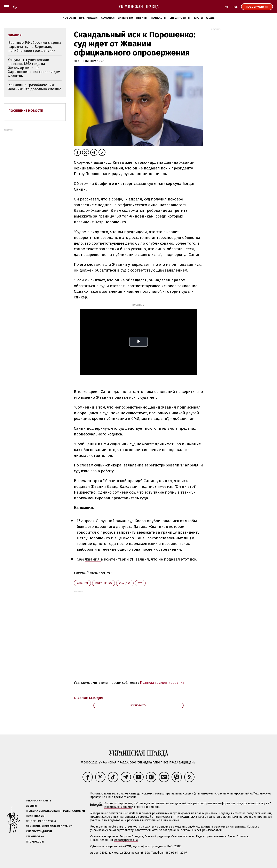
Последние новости (26, 111)
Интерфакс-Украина (118, 807)
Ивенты (142, 18)
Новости (69, 18)
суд (140, 583)
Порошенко (100, 538)
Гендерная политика (41, 821)
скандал (125, 583)
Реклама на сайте (38, 801)
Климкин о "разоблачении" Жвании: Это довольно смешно (35, 87)
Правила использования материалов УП (55, 811)
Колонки (108, 18)
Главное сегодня (89, 698)
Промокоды (35, 842)
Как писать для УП (39, 831)
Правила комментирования (162, 683)
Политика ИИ (35, 816)
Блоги (198, 18)
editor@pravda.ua (126, 840)
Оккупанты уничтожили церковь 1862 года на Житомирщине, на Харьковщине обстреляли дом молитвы (34, 68)
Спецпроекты (180, 18)
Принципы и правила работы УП (49, 826)
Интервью (125, 18)
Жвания (93, 559)
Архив (210, 18)
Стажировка (35, 836)
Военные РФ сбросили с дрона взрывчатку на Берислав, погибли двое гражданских (35, 47)
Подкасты (159, 18)
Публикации (88, 18)
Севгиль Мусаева (183, 836)
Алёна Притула (238, 836)
